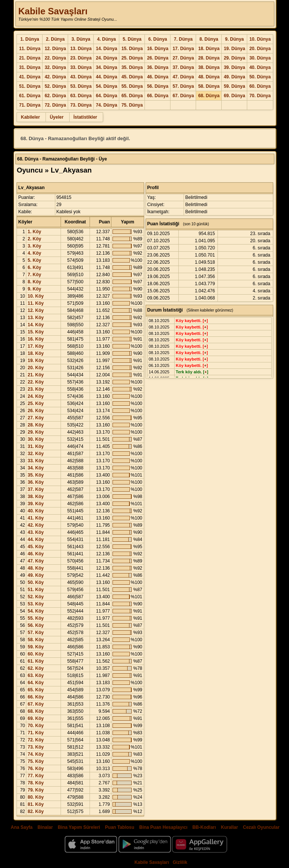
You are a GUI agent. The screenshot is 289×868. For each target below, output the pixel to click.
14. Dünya (107, 49)
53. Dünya (81, 86)
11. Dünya (30, 49)
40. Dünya (260, 67)
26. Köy (36, 411)
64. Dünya (107, 96)
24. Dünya (107, 58)
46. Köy (36, 554)
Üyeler (57, 117)
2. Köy (34, 239)
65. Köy (36, 690)
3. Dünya (81, 39)
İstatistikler (85, 117)
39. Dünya (235, 67)
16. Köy (36, 339)
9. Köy (34, 289)
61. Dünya (30, 96)
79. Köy (36, 790)
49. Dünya (235, 77)
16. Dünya (158, 49)
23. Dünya (81, 58)
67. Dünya (183, 96)
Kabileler (30, 117)
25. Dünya (132, 58)
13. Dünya (81, 49)
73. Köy (36, 747)
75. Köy (36, 761)
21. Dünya (30, 58)
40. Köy (36, 511)
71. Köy (36, 733)
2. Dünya (55, 39)
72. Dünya (56, 105)
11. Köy (36, 303)
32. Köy (36, 454)
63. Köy (36, 675)
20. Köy (36, 368)
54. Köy (36, 611)
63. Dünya (81, 96)
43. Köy (36, 532)
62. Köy (36, 668)
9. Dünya (234, 39)
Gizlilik (180, 862)
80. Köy (36, 797)
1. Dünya (30, 39)
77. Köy (36, 776)
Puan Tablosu (120, 827)
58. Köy (36, 640)
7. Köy (34, 275)
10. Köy (36, 296)
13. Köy (36, 318)
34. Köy (36, 468)
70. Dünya (260, 96)
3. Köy (34, 246)
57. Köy (36, 633)
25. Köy (36, 403)
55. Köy (36, 618)
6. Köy (34, 267)
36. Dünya (158, 67)
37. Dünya (183, 67)
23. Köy (36, 389)
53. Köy (36, 604)
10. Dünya (260, 39)
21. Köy (36, 375)
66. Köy (36, 697)
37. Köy (36, 489)
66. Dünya (158, 96)
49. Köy (36, 575)
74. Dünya (107, 105)
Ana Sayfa (21, 827)
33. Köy (36, 461)
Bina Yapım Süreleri (79, 827)
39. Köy (36, 504)
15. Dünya (132, 49)
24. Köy (36, 396)
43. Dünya (81, 77)
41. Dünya (30, 77)
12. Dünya (56, 49)
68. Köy (36, 711)
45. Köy (36, 547)
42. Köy (36, 525)
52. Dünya (56, 86)
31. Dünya (30, 67)
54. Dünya (107, 86)
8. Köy (34, 282)
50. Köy (36, 582)
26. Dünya (158, 58)
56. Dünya (158, 86)
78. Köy (36, 783)
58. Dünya (209, 86)
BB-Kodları (204, 827)
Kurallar (229, 827)
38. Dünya (209, 67)
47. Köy (36, 561)
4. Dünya (106, 39)
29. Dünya (235, 58)
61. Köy (36, 661)
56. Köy (36, 625)
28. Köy (36, 425)
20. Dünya (260, 49)
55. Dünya (132, 86)
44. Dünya (107, 77)
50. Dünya (260, 77)
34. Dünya (107, 67)
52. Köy (36, 597)
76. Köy (36, 769)
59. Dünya (235, 86)
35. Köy (36, 475)
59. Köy (36, 647)
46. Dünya (158, 77)
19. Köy (36, 361)
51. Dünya (30, 86)
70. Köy (36, 726)
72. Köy (36, 740)
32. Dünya (56, 67)
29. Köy (36, 432)
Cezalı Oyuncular (261, 827)
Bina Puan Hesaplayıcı (163, 827)
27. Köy (36, 418)
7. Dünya (183, 39)
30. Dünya (260, 58)
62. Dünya (56, 96)
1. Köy (34, 232)
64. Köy (36, 683)
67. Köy (36, 704)
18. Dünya (209, 49)
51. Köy (36, 590)
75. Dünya (132, 105)
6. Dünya (158, 39)
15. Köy (36, 332)
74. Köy (36, 754)
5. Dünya (132, 39)
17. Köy (36, 346)
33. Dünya (81, 67)
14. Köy (36, 325)
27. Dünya (183, 58)
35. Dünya (132, 67)
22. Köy (36, 382)
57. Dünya (183, 86)
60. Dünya (260, 86)
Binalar (45, 827)
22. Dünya (56, 58)
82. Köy (36, 811)
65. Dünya (132, 96)
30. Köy (36, 439)
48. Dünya (209, 77)
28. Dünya (209, 58)
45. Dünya (132, 77)
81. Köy (36, 804)
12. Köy (36, 310)
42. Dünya (56, 77)
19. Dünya (235, 49)
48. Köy (36, 568)
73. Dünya (81, 105)
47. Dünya (183, 77)
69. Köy (36, 718)
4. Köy (34, 253)
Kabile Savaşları (53, 11)
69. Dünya (235, 96)
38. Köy (36, 497)
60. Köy (36, 654)
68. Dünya (209, 96)
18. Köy (36, 353)
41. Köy (36, 518)
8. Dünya (209, 39)
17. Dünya (183, 49)
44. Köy (36, 539)
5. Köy (34, 260)
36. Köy (36, 482)
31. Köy (36, 446)
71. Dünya (30, 105)
